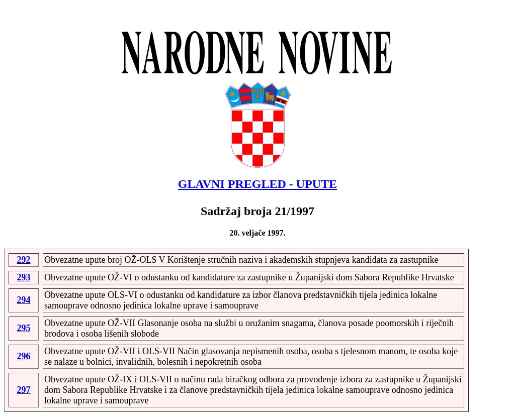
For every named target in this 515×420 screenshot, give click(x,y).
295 (24, 328)
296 (24, 356)
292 (24, 260)
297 (24, 390)
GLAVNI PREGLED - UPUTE (257, 184)
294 (24, 300)
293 (24, 277)
